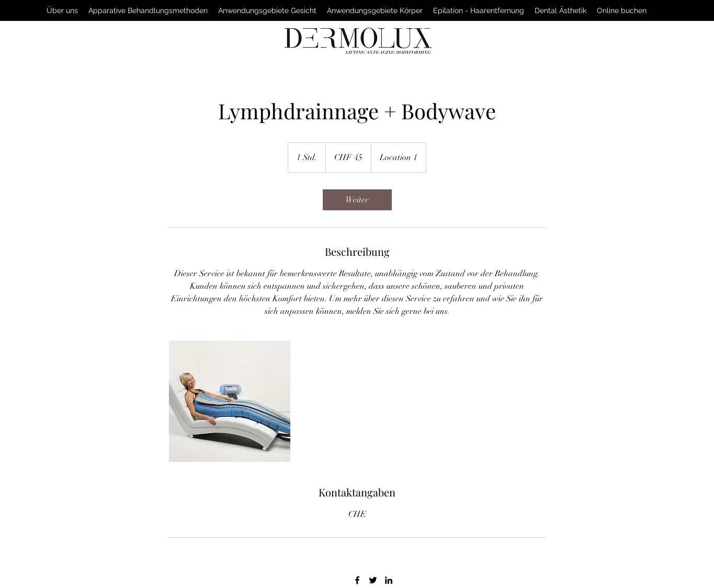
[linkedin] (389, 580)
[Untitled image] (230, 401)
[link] (357, 200)
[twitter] (373, 580)
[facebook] (357, 580)
